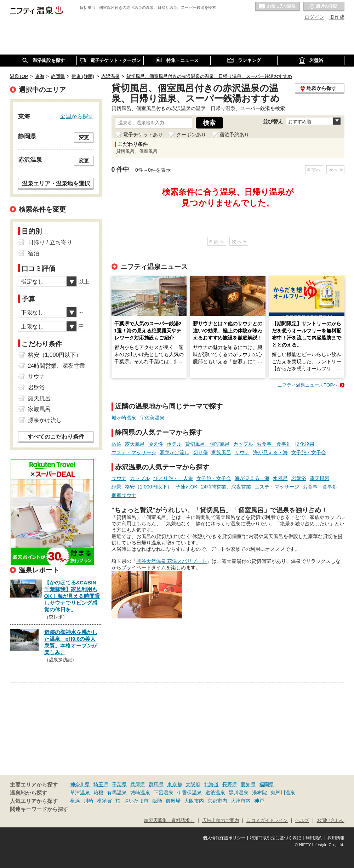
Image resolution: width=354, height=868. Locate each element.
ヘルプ (302, 821)
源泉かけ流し (175, 452)
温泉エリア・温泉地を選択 (56, 183)
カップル (243, 444)
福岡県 (267, 784)
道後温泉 (215, 793)
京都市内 (217, 801)
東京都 (175, 784)
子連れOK (187, 487)
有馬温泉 (117, 793)
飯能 (157, 801)
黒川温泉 (239, 793)
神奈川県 (80, 784)
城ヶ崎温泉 (124, 418)
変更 (84, 137)
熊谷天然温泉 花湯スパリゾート (172, 561)
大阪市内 (194, 801)
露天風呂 (135, 444)
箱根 (98, 793)
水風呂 (280, 478)
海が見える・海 (270, 452)
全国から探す (77, 116)
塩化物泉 (305, 444)
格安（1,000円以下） (149, 487)
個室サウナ (124, 495)
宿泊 (116, 444)
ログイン (314, 17)
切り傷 (200, 452)
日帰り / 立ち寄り (50, 242)
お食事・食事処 (274, 444)
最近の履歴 (324, 7)
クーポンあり (191, 135)
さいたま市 (136, 801)
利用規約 (314, 838)
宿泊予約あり (234, 135)
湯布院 (259, 793)
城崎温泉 (140, 793)
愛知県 (248, 784)
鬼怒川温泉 (283, 793)
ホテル (174, 444)
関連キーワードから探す (39, 809)
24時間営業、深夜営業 (226, 487)
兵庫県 (138, 784)
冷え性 (156, 444)
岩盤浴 (299, 478)
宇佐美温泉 (152, 418)
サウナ (242, 452)
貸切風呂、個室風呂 (207, 444)
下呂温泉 (164, 793)
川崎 (88, 801)
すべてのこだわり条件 (56, 437)
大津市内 (241, 801)
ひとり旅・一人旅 (173, 478)
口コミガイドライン (267, 821)
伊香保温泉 (189, 793)
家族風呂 (221, 452)
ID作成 (337, 17)
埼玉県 (101, 784)
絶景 (116, 487)
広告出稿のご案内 (221, 821)
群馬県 (156, 784)
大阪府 (193, 784)
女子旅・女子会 (309, 452)
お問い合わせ (331, 821)
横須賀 (104, 801)
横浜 (75, 801)
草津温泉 (80, 793)
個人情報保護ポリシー (224, 838)
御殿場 (173, 801)
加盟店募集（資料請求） (169, 821)
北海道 (211, 784)
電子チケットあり (143, 135)
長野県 (230, 784)
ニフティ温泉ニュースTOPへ (308, 385)
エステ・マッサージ (134, 452)
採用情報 (336, 838)
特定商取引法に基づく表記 (275, 838)
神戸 (259, 801)
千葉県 (119, 784)
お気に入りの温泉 (278, 7)
